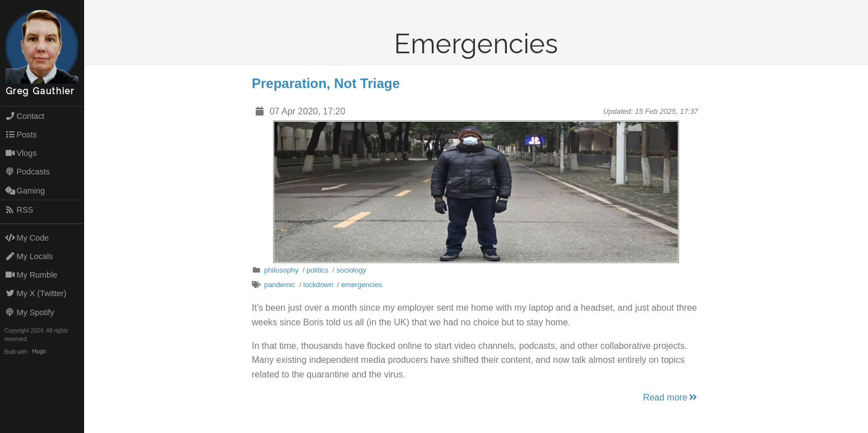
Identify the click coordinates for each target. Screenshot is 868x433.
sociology (351, 270)
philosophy (281, 270)
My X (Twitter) (36, 293)
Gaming (25, 191)
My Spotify (30, 312)
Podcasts (27, 172)
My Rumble (31, 275)
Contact (25, 116)
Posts (21, 135)
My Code (27, 238)
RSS (19, 210)
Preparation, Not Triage (326, 83)
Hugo (39, 352)
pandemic (280, 285)
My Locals (29, 256)
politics (318, 270)
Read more (671, 397)
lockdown (318, 285)
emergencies (361, 285)
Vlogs (21, 153)
